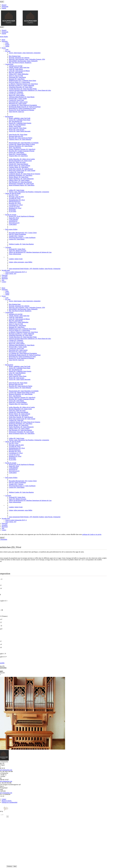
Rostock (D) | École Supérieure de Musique (22, 110)
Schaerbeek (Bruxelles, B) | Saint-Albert (21, 87)
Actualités (5, 277)
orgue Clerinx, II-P (11, 274)
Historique (5, 278)
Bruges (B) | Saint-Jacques (17, 130)
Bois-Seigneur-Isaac (15, 56)
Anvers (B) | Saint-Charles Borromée (20, 131)
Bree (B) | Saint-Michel (16, 72)
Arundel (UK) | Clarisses (16, 236)
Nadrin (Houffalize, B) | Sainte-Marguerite (21, 179)
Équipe (7, 45)
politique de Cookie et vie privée (92, 534)
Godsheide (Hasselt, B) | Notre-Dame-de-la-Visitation (25, 174)
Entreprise (5, 41)
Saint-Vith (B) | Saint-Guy (16, 112)
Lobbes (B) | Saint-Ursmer (17, 190)
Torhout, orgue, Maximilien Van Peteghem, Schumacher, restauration (29, 192)
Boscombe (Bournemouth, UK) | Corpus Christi (23, 233)
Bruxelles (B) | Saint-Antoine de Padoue (21, 138)
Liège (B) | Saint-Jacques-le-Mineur (19, 71)
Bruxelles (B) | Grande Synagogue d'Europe (22, 151)
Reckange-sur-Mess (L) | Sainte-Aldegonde (21, 85)
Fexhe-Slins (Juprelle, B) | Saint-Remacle (21, 169)
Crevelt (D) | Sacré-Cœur (16, 94)
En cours (8, 51)
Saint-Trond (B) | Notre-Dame (18, 128)
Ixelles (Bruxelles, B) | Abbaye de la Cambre (22, 159)
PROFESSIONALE (15, 202)
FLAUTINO (13, 211)
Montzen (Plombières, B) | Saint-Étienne (21, 146)
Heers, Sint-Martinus (15, 148)
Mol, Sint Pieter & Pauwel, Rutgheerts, (20, 63)
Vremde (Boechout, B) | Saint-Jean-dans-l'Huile (23, 89)
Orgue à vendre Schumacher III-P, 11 (16, 272)
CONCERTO (13, 224)
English (4, 8)
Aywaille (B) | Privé (15, 198)
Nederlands (5, 6)
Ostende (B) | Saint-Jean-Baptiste (19, 164)
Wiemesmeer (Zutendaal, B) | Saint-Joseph (21, 184)
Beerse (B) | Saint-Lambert (17, 95)
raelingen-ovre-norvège (16, 66)
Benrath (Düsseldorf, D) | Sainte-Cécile (20, 161)
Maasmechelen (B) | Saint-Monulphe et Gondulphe (24, 143)
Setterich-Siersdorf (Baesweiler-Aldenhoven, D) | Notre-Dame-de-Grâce (30, 90)
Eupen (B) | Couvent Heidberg (18, 154)
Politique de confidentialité (9, 802)
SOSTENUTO (13, 221)
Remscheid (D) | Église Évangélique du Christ (22, 108)
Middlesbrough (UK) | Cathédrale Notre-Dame (22, 81)
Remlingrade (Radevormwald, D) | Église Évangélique (25, 107)
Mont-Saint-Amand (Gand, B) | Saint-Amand (22, 170)
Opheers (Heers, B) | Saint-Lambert (19, 180)
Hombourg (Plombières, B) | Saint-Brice (21, 175)
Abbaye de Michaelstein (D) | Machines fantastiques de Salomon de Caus (30, 252)
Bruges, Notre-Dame (15, 126)
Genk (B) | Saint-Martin (16, 69)
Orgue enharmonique (15, 254)
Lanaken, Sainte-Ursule (16, 259)
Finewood (5, 275)
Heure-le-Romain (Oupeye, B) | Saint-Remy (22, 185)
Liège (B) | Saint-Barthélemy (17, 125)
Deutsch (4, 5)
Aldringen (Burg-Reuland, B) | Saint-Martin (22, 97)
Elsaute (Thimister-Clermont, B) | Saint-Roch (22, 149)
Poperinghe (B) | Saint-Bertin (17, 77)
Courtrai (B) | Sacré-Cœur (16, 100)
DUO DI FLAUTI (14, 223)
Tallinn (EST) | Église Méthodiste (19, 74)
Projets (4, 48)
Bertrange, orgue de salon (16, 197)
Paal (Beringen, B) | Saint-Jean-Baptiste (20, 182)
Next (15, 866)
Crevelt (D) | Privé (14, 206)
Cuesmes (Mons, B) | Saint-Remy (19, 167)
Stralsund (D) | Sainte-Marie (17, 249)
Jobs (3, 280)
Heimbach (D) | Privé (15, 208)
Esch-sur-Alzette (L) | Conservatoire (19, 82)
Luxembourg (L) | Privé (16, 205)
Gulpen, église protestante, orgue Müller (21, 262)
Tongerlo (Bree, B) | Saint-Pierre (18, 156)
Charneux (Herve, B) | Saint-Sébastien (20, 139)
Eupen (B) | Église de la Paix (17, 162)
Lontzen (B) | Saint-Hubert (17, 239)
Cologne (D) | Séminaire (16, 92)
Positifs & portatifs (11, 215)
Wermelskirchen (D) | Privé (17, 200)
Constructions (9, 64)
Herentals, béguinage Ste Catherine (19, 58)
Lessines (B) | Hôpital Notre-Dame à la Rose (22, 144)
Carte (7, 49)
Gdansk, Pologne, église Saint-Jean (19, 67)
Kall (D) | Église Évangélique (17, 234)
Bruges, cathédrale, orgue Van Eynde (20, 118)
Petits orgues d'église (11, 229)
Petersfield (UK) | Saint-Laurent (18, 102)
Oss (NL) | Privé (14, 195)
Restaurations (9, 117)
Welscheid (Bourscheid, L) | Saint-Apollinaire (22, 238)
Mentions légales (7, 801)
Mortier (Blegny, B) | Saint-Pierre (19, 177)
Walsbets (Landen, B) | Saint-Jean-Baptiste (21, 244)
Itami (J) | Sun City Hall (16, 76)
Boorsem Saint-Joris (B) (16, 136)
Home (3, 40)
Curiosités (8, 247)
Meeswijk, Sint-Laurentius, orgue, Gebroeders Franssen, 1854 (27, 59)
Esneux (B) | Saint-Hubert (16, 152)
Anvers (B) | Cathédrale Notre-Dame (20, 120)
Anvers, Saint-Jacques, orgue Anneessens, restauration (25, 53)
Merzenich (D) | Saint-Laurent (18, 103)
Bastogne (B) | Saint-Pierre (17, 79)
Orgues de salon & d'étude (13, 193)
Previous (10, 866)
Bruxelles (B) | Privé (15, 203)
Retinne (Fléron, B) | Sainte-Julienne (20, 166)
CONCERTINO (14, 220)
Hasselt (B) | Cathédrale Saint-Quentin (20, 123)
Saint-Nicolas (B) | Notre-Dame (18, 135)
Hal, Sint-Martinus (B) (15, 121)
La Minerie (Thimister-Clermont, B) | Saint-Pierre (23, 84)
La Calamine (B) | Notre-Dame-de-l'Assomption (23, 105)
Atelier (7, 46)
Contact (4, 282)
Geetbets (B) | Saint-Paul (16, 172)
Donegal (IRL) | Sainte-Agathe (18, 99)
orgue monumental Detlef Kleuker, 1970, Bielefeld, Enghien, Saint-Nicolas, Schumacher (35, 269)
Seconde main (6, 270)
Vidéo (7, 43)
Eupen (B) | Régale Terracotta (17, 251)
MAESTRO (12, 210)
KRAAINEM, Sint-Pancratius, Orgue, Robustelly (23, 61)
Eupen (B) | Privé (14, 218)
